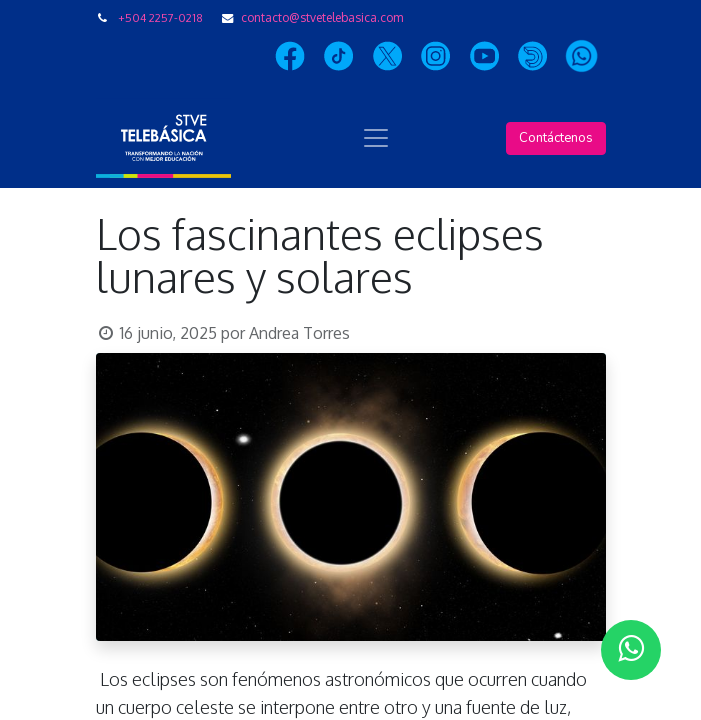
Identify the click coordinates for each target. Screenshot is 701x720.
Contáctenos (556, 138)
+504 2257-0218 (160, 17)
